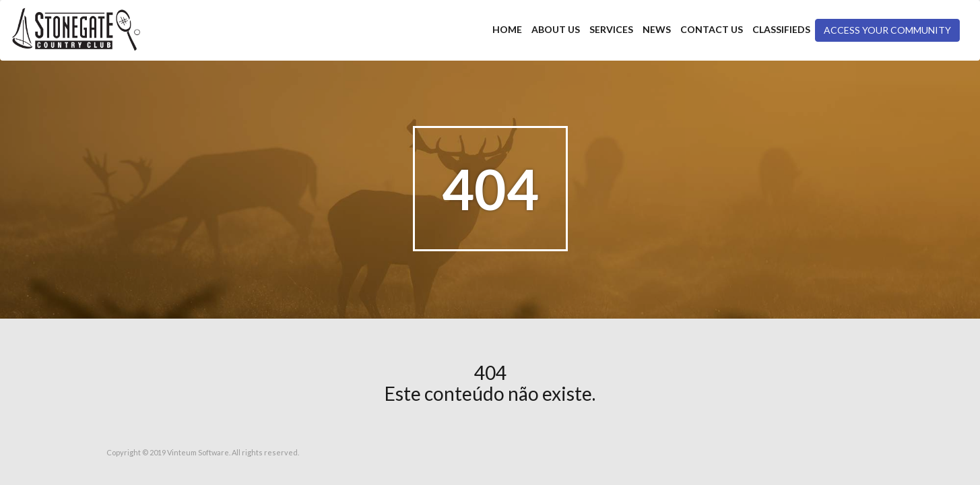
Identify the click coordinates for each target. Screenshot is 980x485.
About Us (556, 29)
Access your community (887, 30)
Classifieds (781, 29)
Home (507, 29)
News (657, 29)
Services (611, 29)
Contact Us (712, 29)
